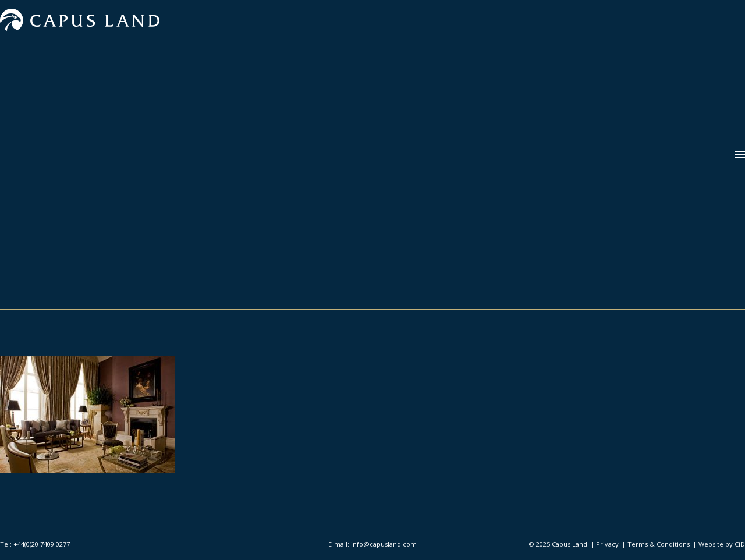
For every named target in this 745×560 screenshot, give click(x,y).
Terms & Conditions (659, 544)
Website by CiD (722, 544)
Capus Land (570, 544)
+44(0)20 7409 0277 (42, 544)
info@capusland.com (384, 544)
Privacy (607, 544)
